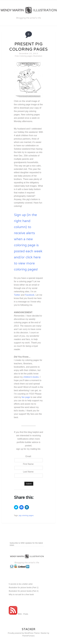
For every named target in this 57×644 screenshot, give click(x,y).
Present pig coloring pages (28, 47)
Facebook (30, 295)
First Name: (28, 464)
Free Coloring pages (24, 56)
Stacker (29, 629)
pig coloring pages (26, 515)
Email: (28, 456)
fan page (26, 397)
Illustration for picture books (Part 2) (24, 591)
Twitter (17, 295)
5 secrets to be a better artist (21, 584)
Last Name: (29, 472)
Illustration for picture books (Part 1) (24, 587)
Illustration (38, 56)
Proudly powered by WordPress (21, 633)
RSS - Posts (18, 614)
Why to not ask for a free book (21, 594)
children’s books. (31, 377)
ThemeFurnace (28, 636)
